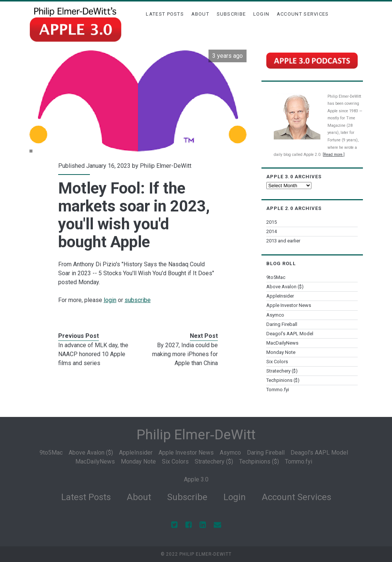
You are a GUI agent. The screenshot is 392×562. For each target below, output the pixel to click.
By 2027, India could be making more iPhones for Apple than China (185, 354)
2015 (272, 222)
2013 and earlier (283, 241)
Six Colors (277, 362)
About (200, 14)
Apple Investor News (289, 305)
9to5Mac (276, 277)
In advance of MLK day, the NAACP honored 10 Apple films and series (93, 354)
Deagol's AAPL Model (290, 334)
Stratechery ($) (282, 371)
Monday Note (281, 352)
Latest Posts (165, 14)
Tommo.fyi (278, 390)
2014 (272, 231)
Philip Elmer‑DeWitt (196, 435)
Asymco (275, 315)
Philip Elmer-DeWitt (166, 166)
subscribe (138, 300)
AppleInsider (280, 296)
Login (261, 14)
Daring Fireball (282, 324)
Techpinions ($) (283, 380)
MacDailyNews (282, 343)
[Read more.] (334, 155)
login (110, 300)
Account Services (303, 14)
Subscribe (231, 14)
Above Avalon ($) (285, 287)
